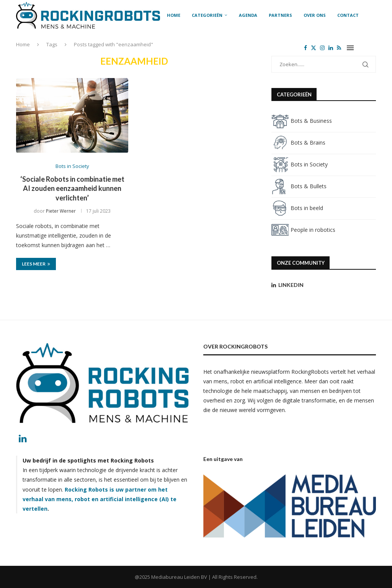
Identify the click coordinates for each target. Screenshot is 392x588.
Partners (280, 15)
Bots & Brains (298, 143)
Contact (348, 15)
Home (174, 15)
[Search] (372, 48)
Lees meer (36, 264)
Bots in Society (300, 164)
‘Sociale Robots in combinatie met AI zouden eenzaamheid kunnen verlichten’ (72, 188)
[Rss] (339, 48)
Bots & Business (302, 121)
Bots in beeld (297, 208)
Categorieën (207, 15)
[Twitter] (314, 48)
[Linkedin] (331, 48)
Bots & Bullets (299, 186)
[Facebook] (305, 48)
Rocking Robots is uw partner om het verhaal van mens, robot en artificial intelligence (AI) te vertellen (100, 499)
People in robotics (303, 230)
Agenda (248, 15)
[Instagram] (322, 48)
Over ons (315, 15)
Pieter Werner (61, 211)
